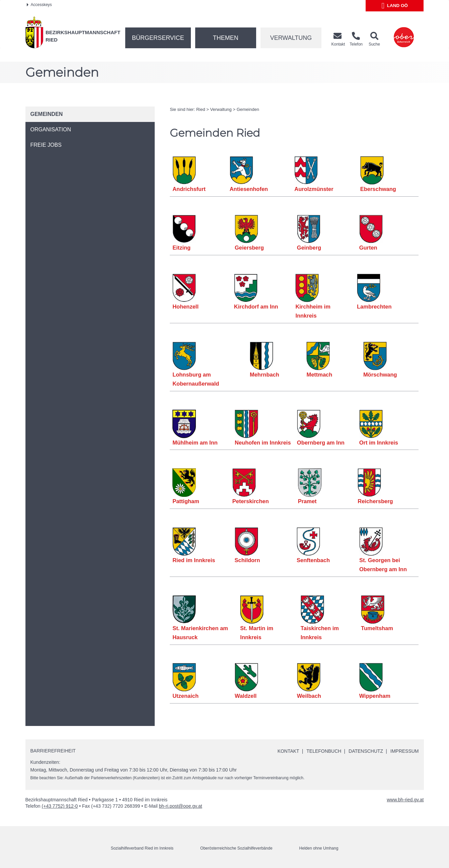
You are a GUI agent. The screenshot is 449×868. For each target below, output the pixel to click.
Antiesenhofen (249, 189)
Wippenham (375, 696)
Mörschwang (380, 375)
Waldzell (246, 696)
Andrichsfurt (189, 189)
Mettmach (319, 375)
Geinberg (309, 248)
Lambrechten (374, 307)
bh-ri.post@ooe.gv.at (181, 806)
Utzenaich (185, 696)
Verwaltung (291, 38)
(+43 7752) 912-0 (60, 806)
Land (395, 6)
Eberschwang (378, 189)
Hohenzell (185, 307)
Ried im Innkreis (194, 560)
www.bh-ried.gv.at (405, 800)
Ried (201, 109)
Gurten (368, 248)
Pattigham (186, 501)
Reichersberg (375, 501)
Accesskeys (39, 5)
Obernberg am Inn (321, 443)
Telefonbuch (324, 751)
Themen (226, 38)
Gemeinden (248, 109)
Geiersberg (249, 248)
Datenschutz (366, 751)
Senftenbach (313, 560)
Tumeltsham (377, 628)
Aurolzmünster (314, 189)
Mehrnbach (265, 375)
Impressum (405, 751)
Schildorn (247, 560)
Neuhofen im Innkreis (263, 443)
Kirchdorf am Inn (256, 307)
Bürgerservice (158, 38)
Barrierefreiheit (53, 751)
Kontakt (288, 751)
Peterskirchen (251, 501)
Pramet (307, 501)
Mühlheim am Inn (195, 443)
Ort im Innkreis (379, 443)
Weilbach (309, 696)
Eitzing (181, 248)
